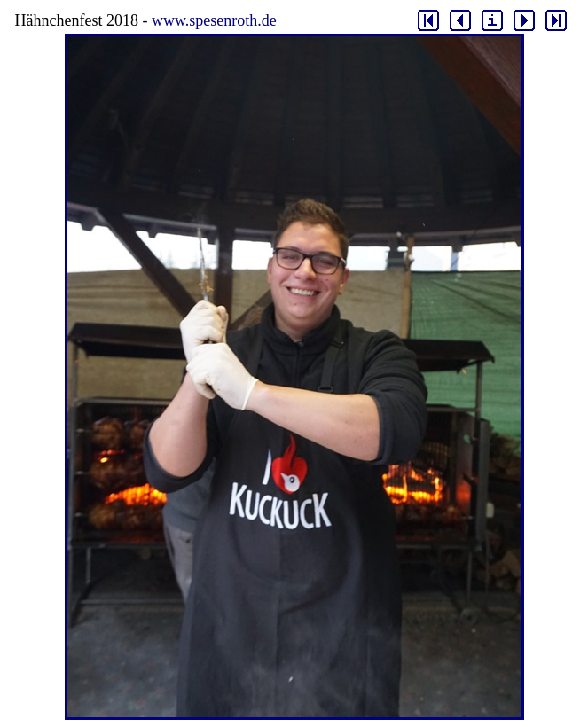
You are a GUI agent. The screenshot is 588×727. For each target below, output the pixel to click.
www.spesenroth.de (214, 20)
